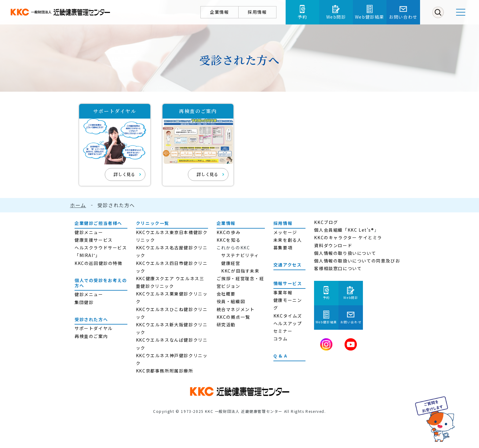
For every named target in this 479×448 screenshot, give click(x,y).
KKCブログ (326, 222)
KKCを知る (229, 240)
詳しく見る (124, 174)
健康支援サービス (94, 240)
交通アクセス (288, 265)
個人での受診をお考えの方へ (101, 283)
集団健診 (84, 302)
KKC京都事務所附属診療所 (165, 371)
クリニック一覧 (153, 223)
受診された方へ (91, 319)
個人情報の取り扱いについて (345, 253)
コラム (281, 339)
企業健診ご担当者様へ (98, 223)
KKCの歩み (229, 232)
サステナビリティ (240, 255)
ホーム (78, 205)
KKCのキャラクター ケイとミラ (348, 237)
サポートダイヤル (94, 328)
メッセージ (285, 232)
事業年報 (283, 292)
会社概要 (226, 294)
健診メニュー (89, 232)
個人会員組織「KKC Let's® (344, 230)
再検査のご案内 (91, 336)
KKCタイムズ (288, 316)
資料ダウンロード (333, 245)
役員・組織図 (231, 301)
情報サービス (288, 283)
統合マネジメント (236, 309)
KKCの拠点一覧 (233, 317)
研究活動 (226, 325)
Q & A (280, 356)
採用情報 (283, 223)
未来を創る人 (288, 240)
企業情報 (226, 223)
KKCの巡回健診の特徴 (99, 263)
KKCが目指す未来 (240, 271)
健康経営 (231, 263)
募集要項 (283, 248)
